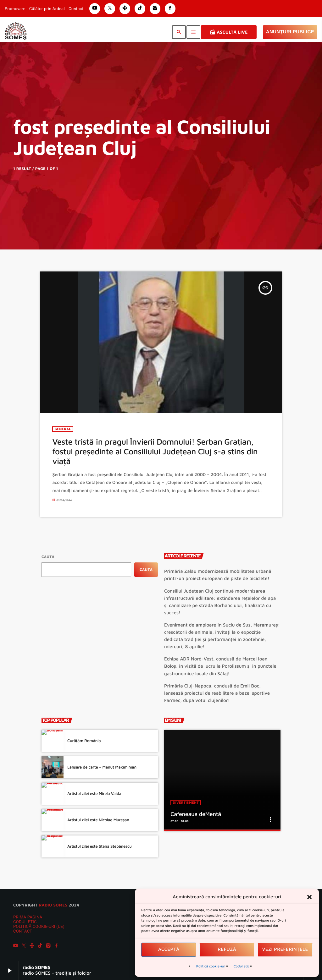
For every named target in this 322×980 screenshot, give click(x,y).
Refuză (227, 949)
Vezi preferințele (285, 949)
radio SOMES (53, 905)
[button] (309, 897)
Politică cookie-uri (211, 966)
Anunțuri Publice (290, 32)
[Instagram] (48, 946)
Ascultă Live (229, 32)
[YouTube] (16, 946)
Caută (48, 557)
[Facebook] (57, 946)
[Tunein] (32, 946)
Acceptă (169, 949)
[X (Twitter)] (24, 946)
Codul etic (242, 966)
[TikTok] (40, 946)
